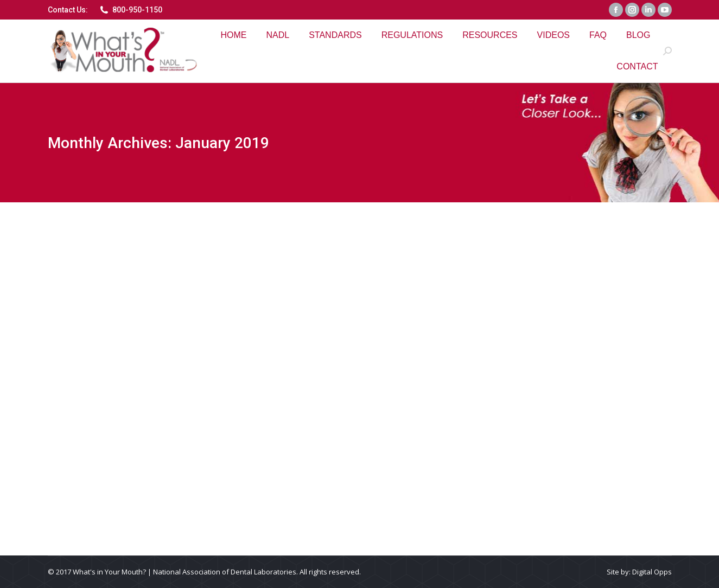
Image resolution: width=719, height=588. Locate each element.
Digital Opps (652, 572)
